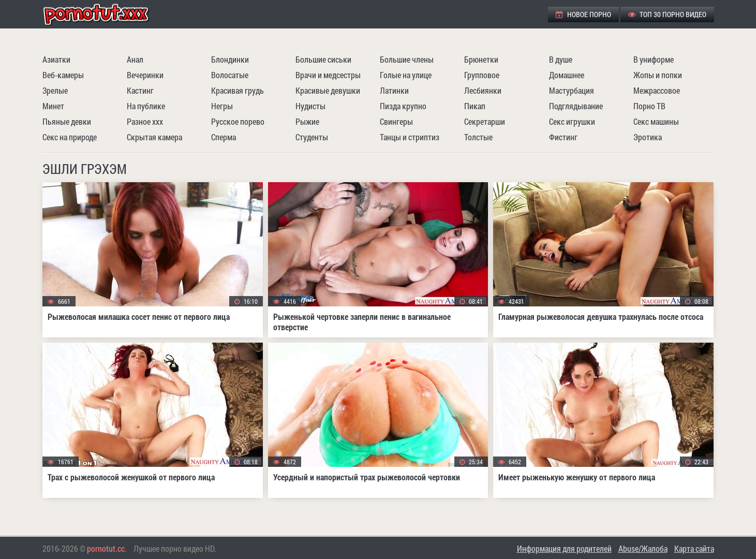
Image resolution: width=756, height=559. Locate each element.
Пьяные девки (67, 121)
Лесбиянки (483, 90)
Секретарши (485, 121)
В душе (561, 59)
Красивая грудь (238, 90)
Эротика (648, 137)
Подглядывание (576, 106)
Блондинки (230, 59)
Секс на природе (70, 137)
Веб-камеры (63, 75)
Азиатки (56, 59)
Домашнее (567, 75)
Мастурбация (572, 90)
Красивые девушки (328, 90)
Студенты (312, 137)
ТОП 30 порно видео (667, 14)
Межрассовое (657, 90)
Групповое (482, 75)
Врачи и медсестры (328, 75)
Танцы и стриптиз (410, 137)
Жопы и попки (658, 75)
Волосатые (230, 75)
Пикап (475, 106)
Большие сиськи (323, 59)
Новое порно (583, 14)
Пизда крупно (403, 106)
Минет (53, 106)
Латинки (394, 90)
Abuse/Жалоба (643, 548)
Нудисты (310, 106)
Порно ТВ (649, 106)
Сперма (224, 137)
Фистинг (563, 137)
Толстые (478, 137)
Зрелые (55, 90)
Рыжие (307, 121)
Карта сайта (694, 548)
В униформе (654, 59)
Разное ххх (145, 121)
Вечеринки (145, 75)
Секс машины (656, 121)
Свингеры (396, 121)
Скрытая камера (154, 137)
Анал (135, 59)
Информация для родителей (564, 548)
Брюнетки (481, 59)
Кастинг (140, 90)
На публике (146, 106)
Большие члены (407, 59)
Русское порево (238, 121)
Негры (222, 106)
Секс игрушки (572, 121)
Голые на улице (406, 75)
